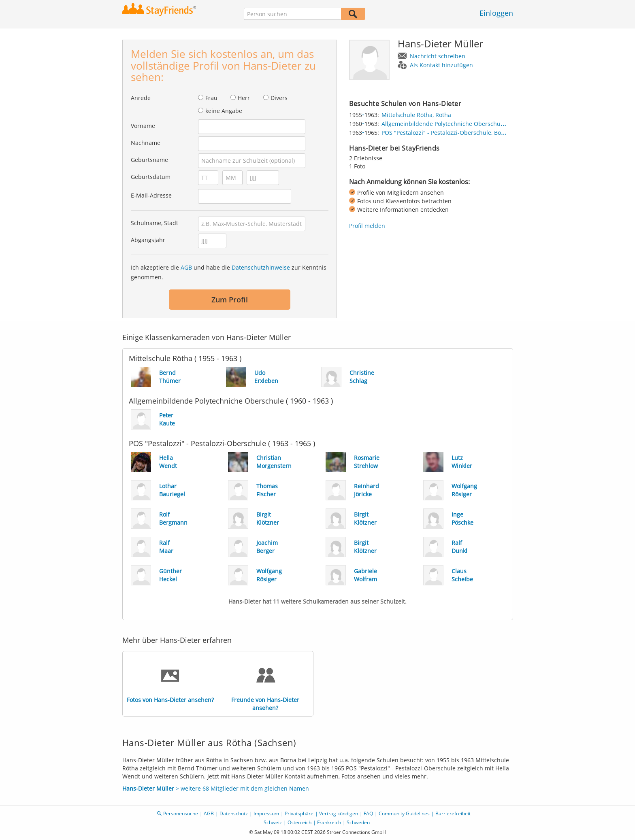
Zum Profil (230, 300)
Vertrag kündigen (339, 813)
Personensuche (181, 813)
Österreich (299, 822)
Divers (279, 98)
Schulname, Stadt (154, 223)
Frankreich (329, 822)
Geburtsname (149, 160)
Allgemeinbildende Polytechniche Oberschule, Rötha (453, 124)
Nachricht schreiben (438, 56)
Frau (211, 98)
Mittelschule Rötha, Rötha (416, 115)
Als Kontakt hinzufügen (441, 65)
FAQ (368, 813)
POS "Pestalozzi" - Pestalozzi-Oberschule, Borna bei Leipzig (461, 133)
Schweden (358, 822)
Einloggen (496, 13)
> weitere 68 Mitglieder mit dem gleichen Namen (216, 788)
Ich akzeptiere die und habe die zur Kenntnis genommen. (229, 272)
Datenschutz (234, 813)
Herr (244, 98)
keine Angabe (224, 111)
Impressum (266, 813)
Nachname (146, 143)
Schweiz (273, 822)
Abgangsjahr (148, 240)
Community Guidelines (404, 813)
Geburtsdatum (151, 177)
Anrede (141, 98)
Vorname (143, 126)
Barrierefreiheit (453, 813)
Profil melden (367, 226)
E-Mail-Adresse (151, 195)
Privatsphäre (299, 813)
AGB (186, 267)
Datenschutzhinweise (261, 267)
